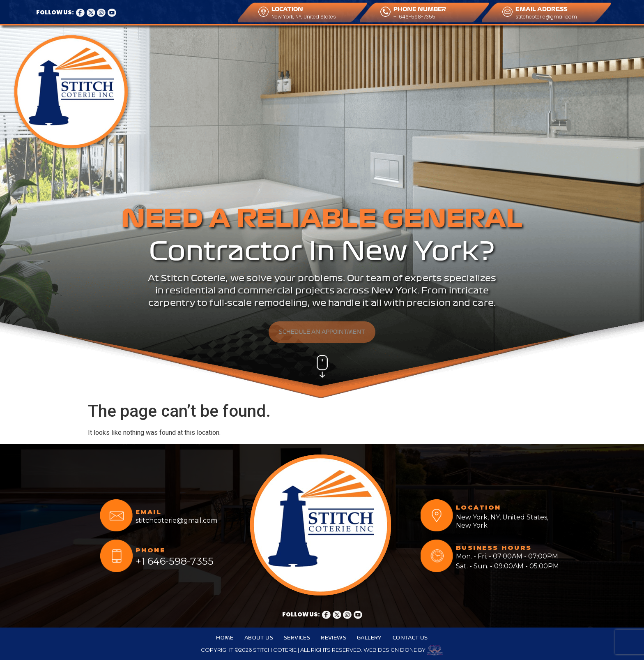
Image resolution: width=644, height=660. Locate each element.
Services (247, 44)
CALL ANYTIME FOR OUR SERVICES (480, 40)
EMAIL (149, 512)
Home (174, 44)
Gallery (320, 44)
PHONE (151, 550)
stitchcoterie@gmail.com (546, 17)
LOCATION (287, 9)
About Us (208, 44)
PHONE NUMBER (420, 9)
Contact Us (361, 44)
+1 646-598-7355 (414, 17)
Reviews (284, 44)
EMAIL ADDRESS (542, 9)
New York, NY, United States (304, 17)
